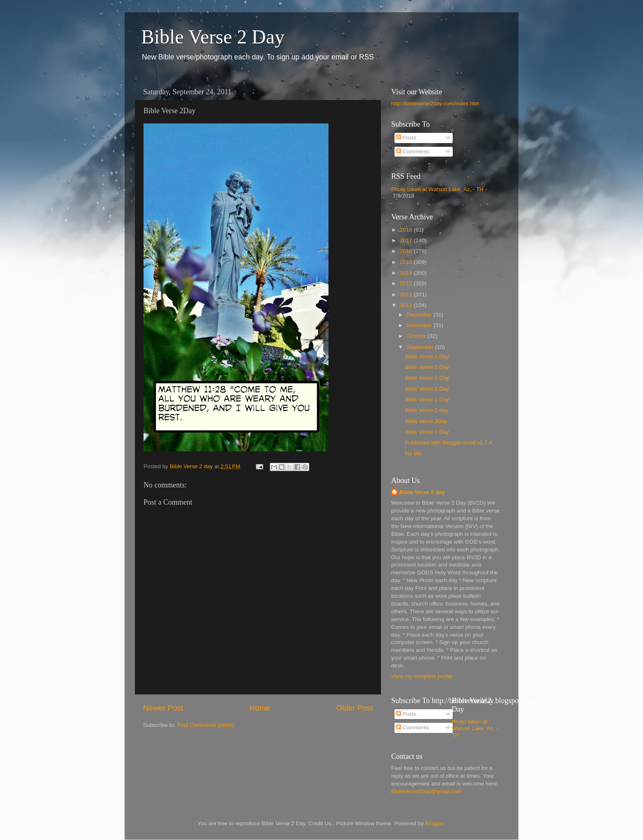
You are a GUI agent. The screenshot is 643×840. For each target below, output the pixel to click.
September (421, 347)
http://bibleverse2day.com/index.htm (435, 104)
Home (260, 708)
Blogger (435, 823)
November (420, 325)
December (420, 315)
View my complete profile (422, 676)
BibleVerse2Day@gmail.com (426, 791)
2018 (407, 230)
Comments (413, 151)
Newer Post (163, 708)
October (417, 336)
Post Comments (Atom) (206, 725)
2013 (407, 283)
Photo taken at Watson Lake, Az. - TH (437, 189)
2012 (407, 295)
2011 (407, 305)
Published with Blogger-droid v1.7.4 (449, 443)
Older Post (355, 708)
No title (414, 454)
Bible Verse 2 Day (213, 37)
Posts (406, 138)
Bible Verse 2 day (427, 410)
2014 (407, 273)
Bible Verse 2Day (426, 421)
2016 (407, 251)
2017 (407, 240)
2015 (407, 262)
